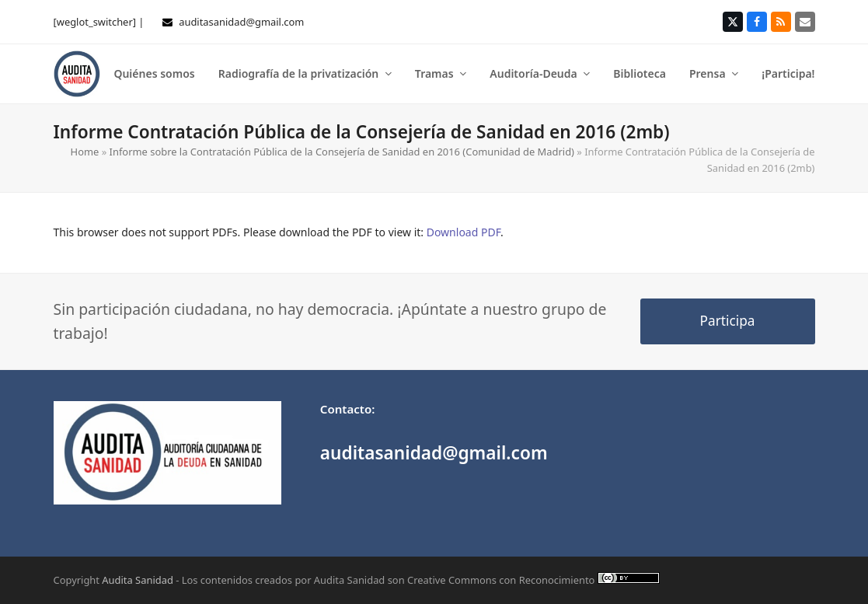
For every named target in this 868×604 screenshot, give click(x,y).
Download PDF (464, 232)
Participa (728, 321)
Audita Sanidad (138, 580)
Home (85, 152)
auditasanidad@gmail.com (241, 22)
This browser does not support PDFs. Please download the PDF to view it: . (279, 232)
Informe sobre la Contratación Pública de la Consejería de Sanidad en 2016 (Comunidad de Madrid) (342, 152)
